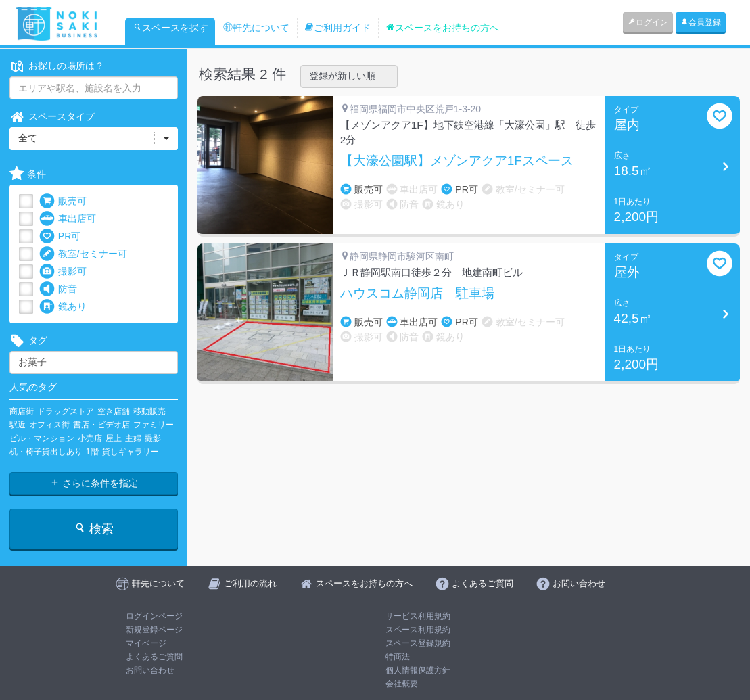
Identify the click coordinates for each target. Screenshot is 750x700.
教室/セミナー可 (83, 254)
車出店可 (68, 219)
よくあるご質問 (154, 657)
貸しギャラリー (131, 452)
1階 (92, 452)
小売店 (90, 438)
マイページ (146, 643)
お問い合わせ (150, 670)
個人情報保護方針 (418, 670)
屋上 (114, 438)
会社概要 (402, 684)
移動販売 (149, 411)
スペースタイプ (52, 117)
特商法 (398, 657)
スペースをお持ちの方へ (442, 28)
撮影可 (63, 272)
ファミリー (154, 425)
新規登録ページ (154, 630)
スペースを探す (170, 28)
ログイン (648, 22)
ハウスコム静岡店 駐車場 (417, 294)
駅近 (18, 425)
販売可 (63, 201)
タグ (28, 341)
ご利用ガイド (337, 28)
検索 (94, 529)
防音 (58, 289)
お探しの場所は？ (57, 66)
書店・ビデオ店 (101, 425)
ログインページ (154, 616)
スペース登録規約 (418, 643)
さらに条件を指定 (94, 483)
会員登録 (701, 22)
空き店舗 (114, 411)
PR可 (60, 236)
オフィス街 (49, 425)
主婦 (133, 438)
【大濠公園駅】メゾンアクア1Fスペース (457, 161)
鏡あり (63, 307)
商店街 (22, 411)
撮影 (153, 438)
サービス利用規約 (418, 616)
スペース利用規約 (418, 630)
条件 (28, 174)
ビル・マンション (42, 438)
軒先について (256, 28)
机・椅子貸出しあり (46, 452)
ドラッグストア (66, 411)
